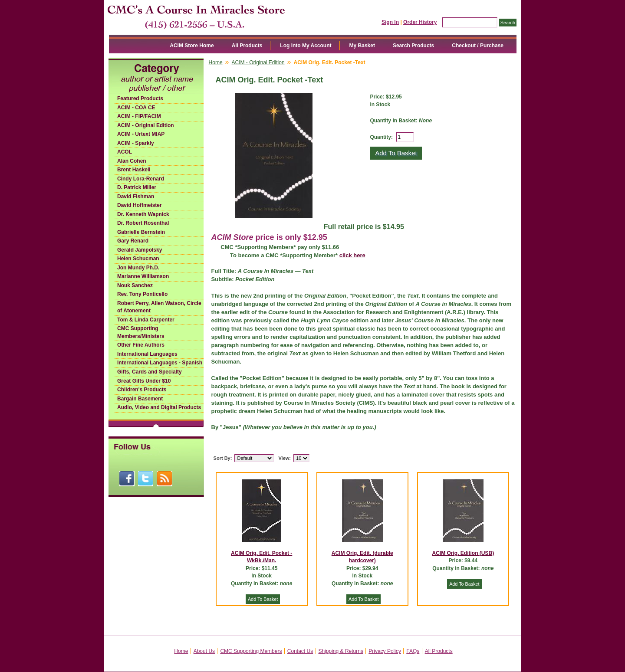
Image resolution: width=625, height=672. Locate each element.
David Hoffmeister (140, 205)
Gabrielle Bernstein (141, 232)
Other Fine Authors (141, 345)
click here (352, 255)
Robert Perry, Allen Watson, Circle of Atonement (159, 307)
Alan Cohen (132, 161)
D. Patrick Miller (137, 187)
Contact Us (300, 651)
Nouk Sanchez (135, 285)
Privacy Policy (385, 651)
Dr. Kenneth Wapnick (143, 214)
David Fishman (136, 197)
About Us (204, 651)
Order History (420, 22)
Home (216, 62)
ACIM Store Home (192, 46)
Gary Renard (133, 241)
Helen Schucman (138, 259)
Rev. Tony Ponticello (142, 294)
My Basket (362, 46)
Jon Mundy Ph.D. (138, 268)
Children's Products (142, 390)
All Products (247, 46)
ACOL (125, 152)
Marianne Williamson (143, 276)
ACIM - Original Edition (146, 125)
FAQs (413, 651)
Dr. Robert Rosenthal (143, 223)
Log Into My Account (306, 46)
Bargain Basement (140, 399)
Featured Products (140, 98)
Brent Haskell (134, 170)
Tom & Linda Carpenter (146, 320)
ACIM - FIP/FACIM (139, 116)
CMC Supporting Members (251, 651)
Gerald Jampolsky (140, 250)
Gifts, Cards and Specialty (150, 372)
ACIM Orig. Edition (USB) (463, 553)
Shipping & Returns (341, 651)
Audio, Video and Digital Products (159, 407)
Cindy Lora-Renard (141, 179)
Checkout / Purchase (478, 46)
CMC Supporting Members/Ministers (141, 332)
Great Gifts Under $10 (144, 381)
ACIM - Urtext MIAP (141, 134)
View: (285, 458)
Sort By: (223, 458)
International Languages (147, 354)
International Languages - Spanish (160, 363)
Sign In (390, 22)
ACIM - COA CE (136, 108)
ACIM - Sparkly (136, 143)
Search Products (413, 46)
